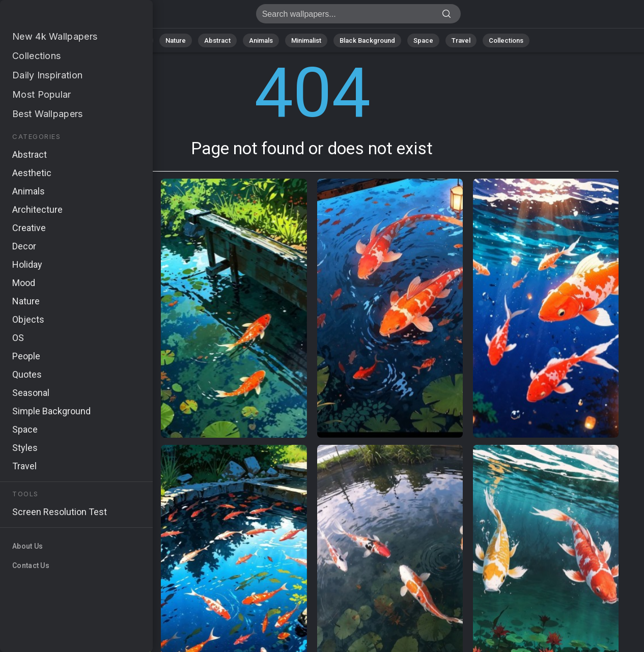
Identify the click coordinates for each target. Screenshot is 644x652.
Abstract (217, 40)
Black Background (367, 40)
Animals (261, 40)
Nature (176, 40)
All (143, 40)
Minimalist (306, 40)
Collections (506, 40)
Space (423, 40)
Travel (461, 40)
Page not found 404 (61, 17)
